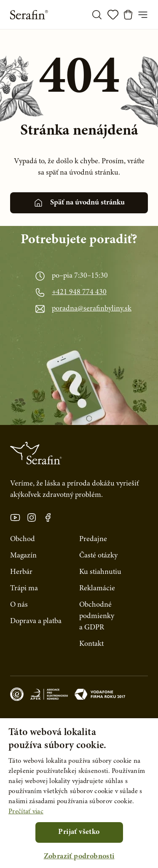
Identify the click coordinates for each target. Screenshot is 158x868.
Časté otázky (98, 556)
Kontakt (91, 644)
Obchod (23, 539)
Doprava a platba (36, 621)
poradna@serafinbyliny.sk (92, 309)
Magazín (23, 556)
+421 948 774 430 (79, 292)
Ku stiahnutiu (100, 572)
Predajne (93, 539)
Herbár (21, 572)
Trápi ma (24, 589)
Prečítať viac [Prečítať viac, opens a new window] (26, 812)
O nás (19, 605)
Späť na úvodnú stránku (79, 203)
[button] (79, 857)
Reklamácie (97, 589)
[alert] (79, 793)
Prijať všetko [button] (79, 832)
